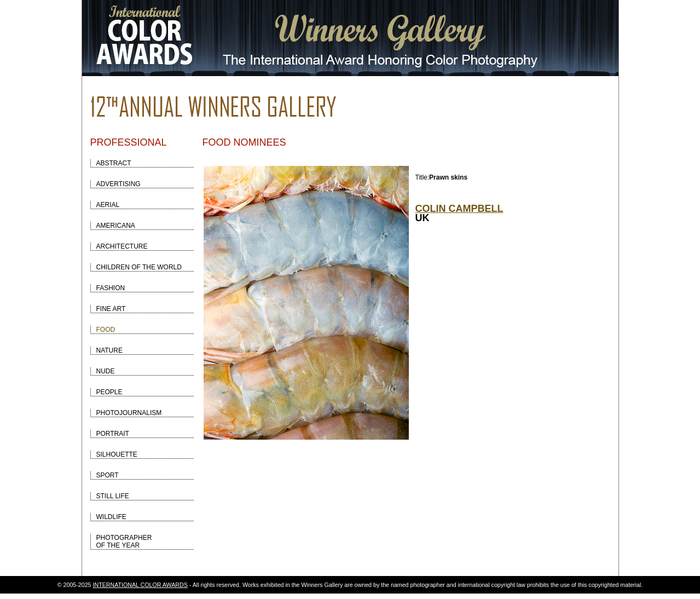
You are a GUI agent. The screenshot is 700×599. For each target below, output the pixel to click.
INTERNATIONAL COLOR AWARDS (140, 585)
